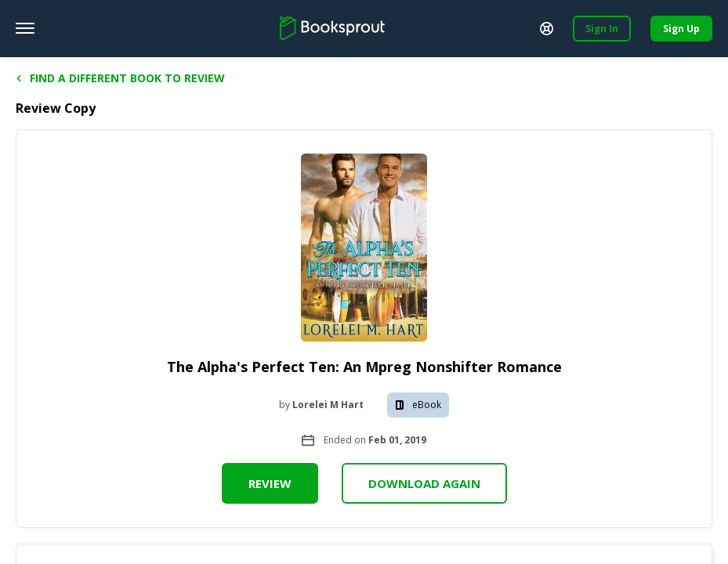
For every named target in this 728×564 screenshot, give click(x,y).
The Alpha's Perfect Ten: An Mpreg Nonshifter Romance (364, 367)
